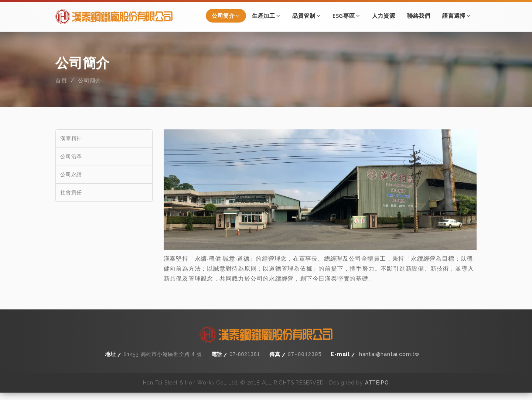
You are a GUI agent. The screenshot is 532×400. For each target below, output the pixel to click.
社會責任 (71, 200)
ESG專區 (346, 16)
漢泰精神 (71, 146)
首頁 (61, 88)
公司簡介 (226, 16)
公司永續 (71, 182)
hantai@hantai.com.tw (389, 362)
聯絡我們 (419, 16)
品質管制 (306, 16)
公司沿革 (71, 164)
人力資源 (384, 16)
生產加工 (266, 16)
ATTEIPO (377, 390)
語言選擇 (456, 16)
